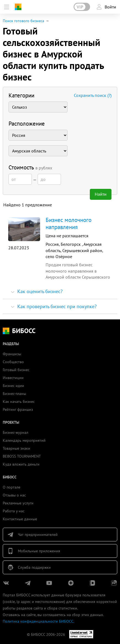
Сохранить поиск (93, 95)
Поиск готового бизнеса (23, 21)
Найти (101, 194)
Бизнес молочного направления (69, 223)
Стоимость (30, 167)
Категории (21, 95)
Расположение (27, 124)
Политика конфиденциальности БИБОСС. (38, 621)
